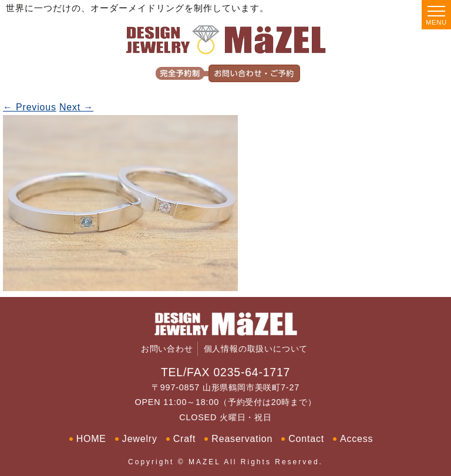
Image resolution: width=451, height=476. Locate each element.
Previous (30, 107)
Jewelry (140, 439)
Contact (306, 439)
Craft (185, 439)
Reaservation (242, 439)
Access (356, 439)
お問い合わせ (167, 349)
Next (76, 107)
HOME (91, 439)
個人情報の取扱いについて (256, 349)
